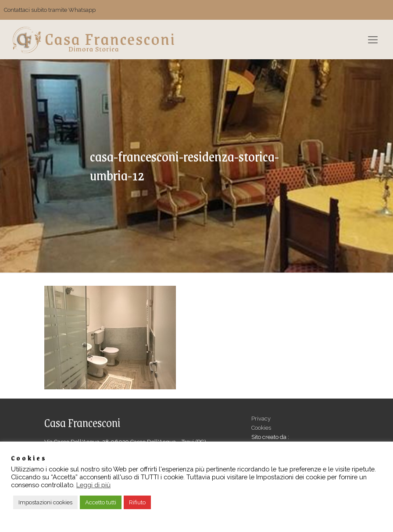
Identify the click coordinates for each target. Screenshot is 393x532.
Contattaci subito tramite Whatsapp (50, 10)
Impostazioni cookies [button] (45, 502)
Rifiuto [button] (137, 502)
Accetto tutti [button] (101, 502)
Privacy (261, 419)
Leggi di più (93, 485)
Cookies (261, 428)
